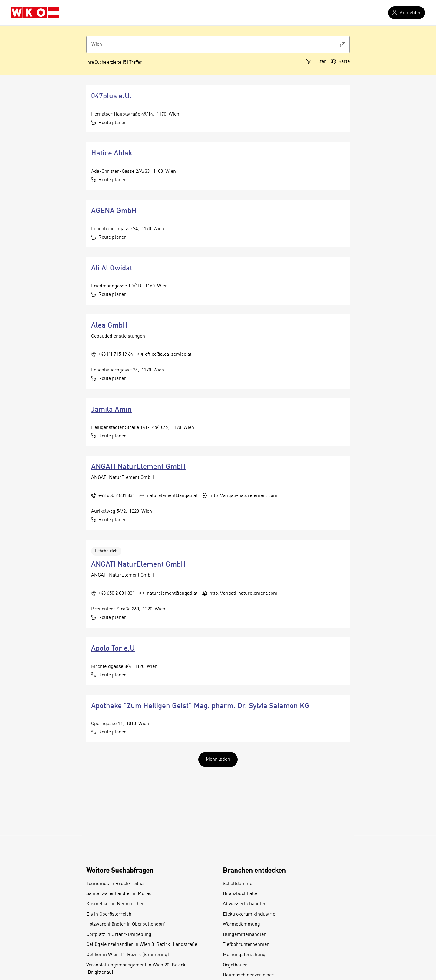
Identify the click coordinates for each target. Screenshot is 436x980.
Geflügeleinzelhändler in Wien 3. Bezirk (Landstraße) (142, 945)
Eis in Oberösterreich (109, 914)
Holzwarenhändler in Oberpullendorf (126, 924)
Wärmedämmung (241, 924)
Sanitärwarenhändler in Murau (119, 894)
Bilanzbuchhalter (241, 894)
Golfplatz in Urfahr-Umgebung (119, 935)
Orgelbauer (235, 965)
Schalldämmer (239, 884)
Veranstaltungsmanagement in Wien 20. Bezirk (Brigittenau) (136, 969)
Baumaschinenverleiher (248, 975)
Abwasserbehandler (244, 904)
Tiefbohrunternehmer (246, 945)
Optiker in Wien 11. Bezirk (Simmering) (128, 955)
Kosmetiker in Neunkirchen (116, 904)
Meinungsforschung (244, 955)
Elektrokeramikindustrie (249, 914)
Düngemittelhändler (244, 935)
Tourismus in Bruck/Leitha (115, 884)
